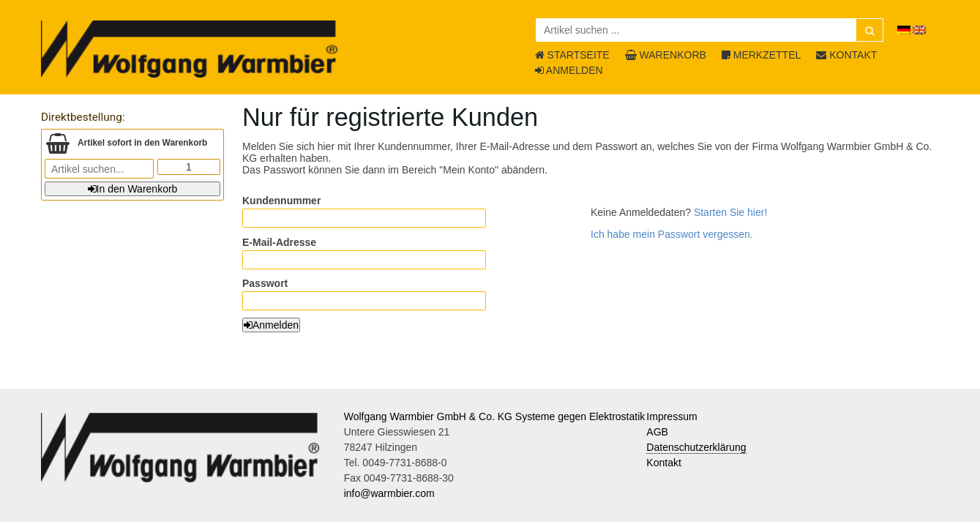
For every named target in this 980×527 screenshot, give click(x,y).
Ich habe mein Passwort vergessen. (672, 234)
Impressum (672, 416)
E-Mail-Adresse (279, 242)
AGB (657, 432)
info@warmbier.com (389, 493)
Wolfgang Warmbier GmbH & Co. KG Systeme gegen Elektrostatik (495, 416)
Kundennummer (281, 201)
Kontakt (663, 463)
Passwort (265, 283)
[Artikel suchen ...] (710, 30)
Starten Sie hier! (730, 212)
